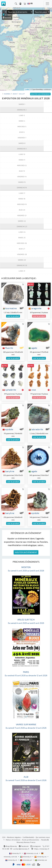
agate (33, 348)
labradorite (36, 429)
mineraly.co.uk (31, 853)
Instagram (36, 846)
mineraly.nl (11, 860)
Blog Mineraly (10, 846)
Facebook (24, 846)
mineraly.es (41, 857)
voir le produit (13, 316)
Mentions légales (14, 837)
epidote (8, 429)
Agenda (7, 94)
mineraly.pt (26, 860)
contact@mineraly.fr (21, 849)
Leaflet (27, 89)
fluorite (8, 348)
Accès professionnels (31, 840)
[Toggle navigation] (47, 4)
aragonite (35, 308)
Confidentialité (28, 837)
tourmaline (10, 308)
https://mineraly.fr (42, 849)
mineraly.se (41, 860)
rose (32, 390)
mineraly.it (26, 857)
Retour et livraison (13, 840)
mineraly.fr (15, 853)
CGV (4, 837)
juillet (22, 94)
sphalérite (9, 390)
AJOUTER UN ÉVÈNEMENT (26, 552)
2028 (15, 94)
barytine (8, 471)
